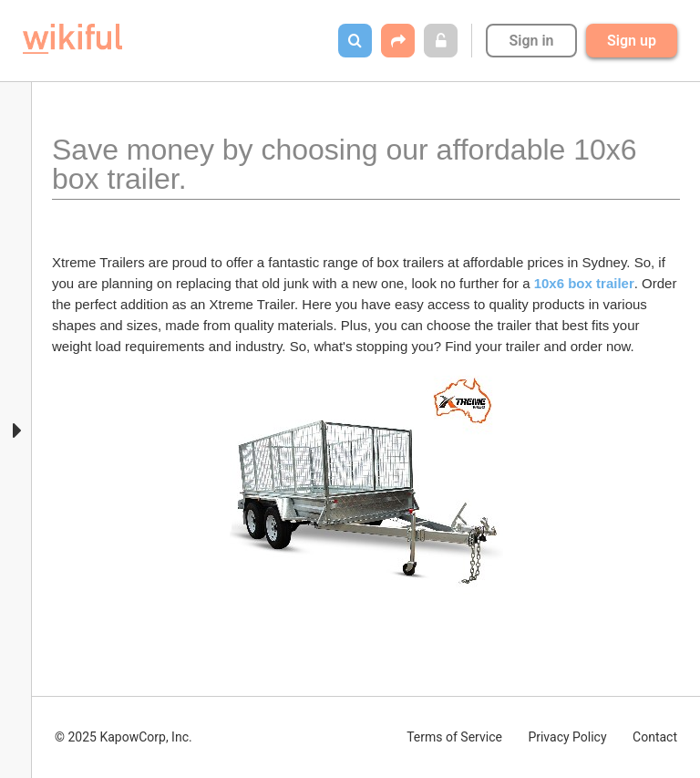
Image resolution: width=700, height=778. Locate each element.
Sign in (531, 41)
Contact (655, 737)
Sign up (632, 41)
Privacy (567, 737)
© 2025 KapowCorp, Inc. (124, 737)
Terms (454, 737)
